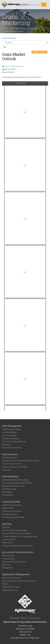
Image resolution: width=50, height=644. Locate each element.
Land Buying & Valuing (11, 429)
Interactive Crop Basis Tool (13, 486)
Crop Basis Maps (9, 489)
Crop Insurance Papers (12, 464)
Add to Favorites (39, 52)
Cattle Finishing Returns (12, 505)
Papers (5, 584)
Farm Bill (6, 527)
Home (5, 28)
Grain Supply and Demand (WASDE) (17, 483)
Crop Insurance (10, 454)
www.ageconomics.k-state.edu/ (25, 638)
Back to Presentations (13, 66)
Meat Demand (8, 508)
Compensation (8, 559)
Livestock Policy (9, 539)
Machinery (6, 445)
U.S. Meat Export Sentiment (13, 517)
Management (8, 568)
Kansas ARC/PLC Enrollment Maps (17, 533)
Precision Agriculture (11, 439)
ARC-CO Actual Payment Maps (15, 530)
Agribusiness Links (10, 590)
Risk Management (10, 458)
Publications (7, 492)
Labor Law (6, 565)
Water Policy (7, 543)
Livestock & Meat (11, 502)
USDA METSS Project (11, 587)
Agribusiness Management (16, 574)
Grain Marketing (18, 28)
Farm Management (12, 426)
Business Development (12, 578)
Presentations (34, 28)
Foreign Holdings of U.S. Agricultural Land (19, 536)
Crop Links (6, 470)
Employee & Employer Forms (14, 562)
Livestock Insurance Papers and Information (21, 461)
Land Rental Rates (9, 432)
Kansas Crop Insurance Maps (15, 467)
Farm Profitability (9, 435)
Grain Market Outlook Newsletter (15, 480)
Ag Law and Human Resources (18, 552)
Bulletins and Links (10, 514)
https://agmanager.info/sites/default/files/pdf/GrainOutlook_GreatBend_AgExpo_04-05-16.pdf (25, 246)
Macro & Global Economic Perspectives (19, 581)
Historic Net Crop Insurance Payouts (17, 546)
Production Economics (12, 448)
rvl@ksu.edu (25, 635)
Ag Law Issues (8, 556)
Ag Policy (7, 524)
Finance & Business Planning (14, 442)
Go (5, 47)
